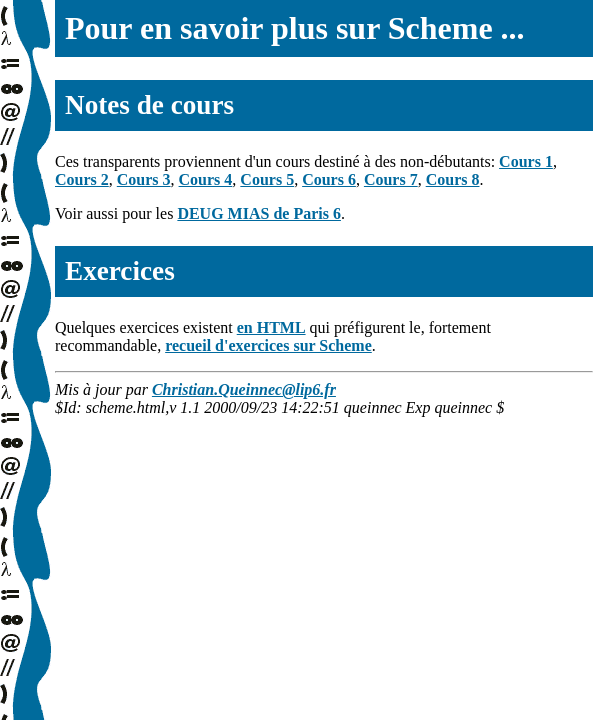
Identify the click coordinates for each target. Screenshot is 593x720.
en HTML (271, 327)
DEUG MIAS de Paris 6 (259, 213)
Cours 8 (453, 179)
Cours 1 (526, 161)
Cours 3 (144, 179)
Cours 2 (82, 179)
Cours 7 (391, 179)
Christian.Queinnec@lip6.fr (244, 389)
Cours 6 (329, 179)
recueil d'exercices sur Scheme (268, 345)
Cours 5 (267, 179)
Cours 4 (206, 179)
